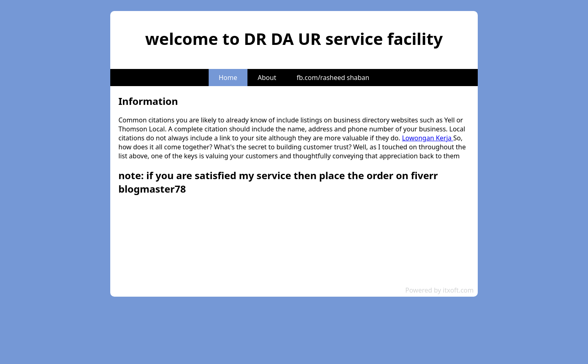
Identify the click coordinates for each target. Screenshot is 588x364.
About (267, 78)
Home (228, 78)
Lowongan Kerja (428, 138)
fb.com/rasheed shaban (333, 78)
